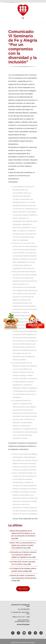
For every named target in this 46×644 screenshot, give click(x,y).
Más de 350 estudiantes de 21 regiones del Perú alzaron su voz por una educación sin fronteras (23, 533)
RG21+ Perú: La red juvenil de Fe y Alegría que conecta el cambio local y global (23, 545)
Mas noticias (23, 589)
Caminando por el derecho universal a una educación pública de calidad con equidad (23, 555)
